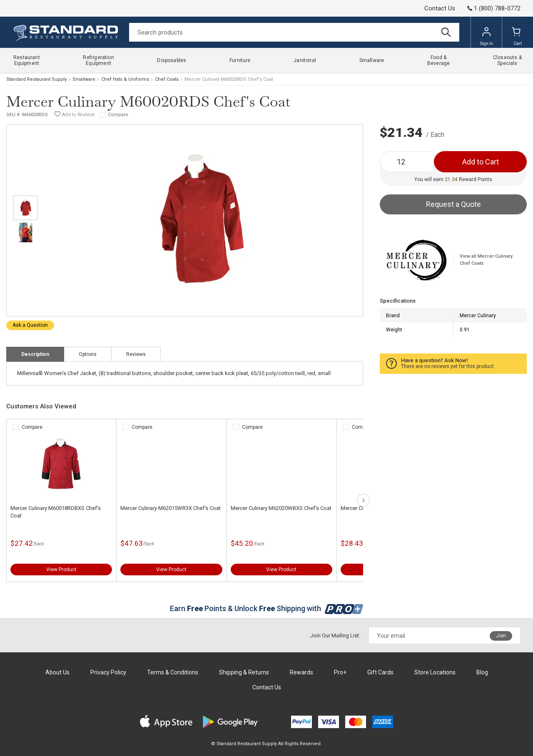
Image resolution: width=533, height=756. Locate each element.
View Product (61, 569)
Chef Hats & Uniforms (125, 79)
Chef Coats (167, 79)
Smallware (84, 79)
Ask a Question (30, 325)
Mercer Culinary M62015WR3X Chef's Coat (171, 508)
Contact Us (440, 8)
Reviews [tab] (136, 354)
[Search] (294, 32)
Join (501, 636)
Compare (118, 115)
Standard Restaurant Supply (36, 79)
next (363, 500)
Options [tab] (88, 354)
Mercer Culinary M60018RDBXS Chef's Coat (56, 512)
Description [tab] (35, 354)
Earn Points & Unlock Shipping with (267, 608)
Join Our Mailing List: (335, 635)
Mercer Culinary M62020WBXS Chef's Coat (281, 508)
